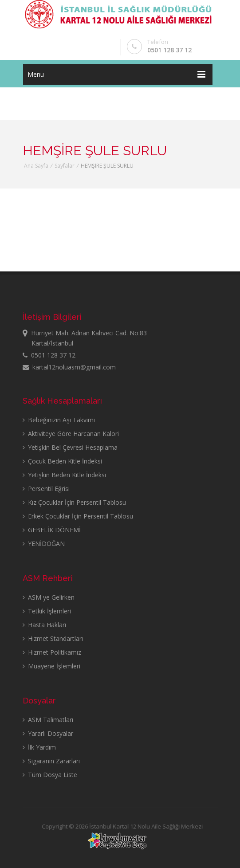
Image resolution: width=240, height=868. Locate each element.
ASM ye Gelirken (49, 597)
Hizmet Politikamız (52, 652)
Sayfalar (65, 166)
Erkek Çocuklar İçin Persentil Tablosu (78, 516)
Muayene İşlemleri (51, 666)
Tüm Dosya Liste (50, 775)
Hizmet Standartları (53, 638)
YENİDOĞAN (44, 544)
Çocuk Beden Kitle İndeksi (62, 461)
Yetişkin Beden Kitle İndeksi (64, 475)
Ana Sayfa (36, 166)
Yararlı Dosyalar (48, 733)
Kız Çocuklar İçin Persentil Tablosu (74, 502)
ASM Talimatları (48, 720)
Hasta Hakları (44, 625)
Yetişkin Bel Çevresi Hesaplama (70, 447)
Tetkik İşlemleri (47, 611)
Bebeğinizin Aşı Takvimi (59, 420)
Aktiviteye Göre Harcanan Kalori (71, 434)
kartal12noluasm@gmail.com (69, 367)
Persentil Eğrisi (46, 489)
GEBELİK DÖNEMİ (52, 530)
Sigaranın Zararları (51, 761)
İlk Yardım (39, 747)
